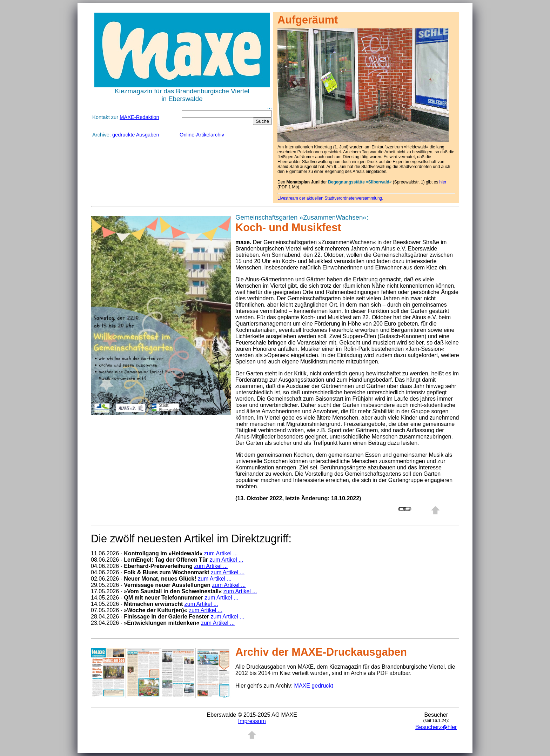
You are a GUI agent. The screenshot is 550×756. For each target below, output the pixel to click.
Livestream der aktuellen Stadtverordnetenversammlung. (330, 198)
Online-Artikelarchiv (202, 135)
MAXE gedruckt (314, 686)
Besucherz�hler (436, 727)
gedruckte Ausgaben (136, 135)
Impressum (252, 721)
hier (443, 182)
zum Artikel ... (221, 553)
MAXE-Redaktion (139, 117)
